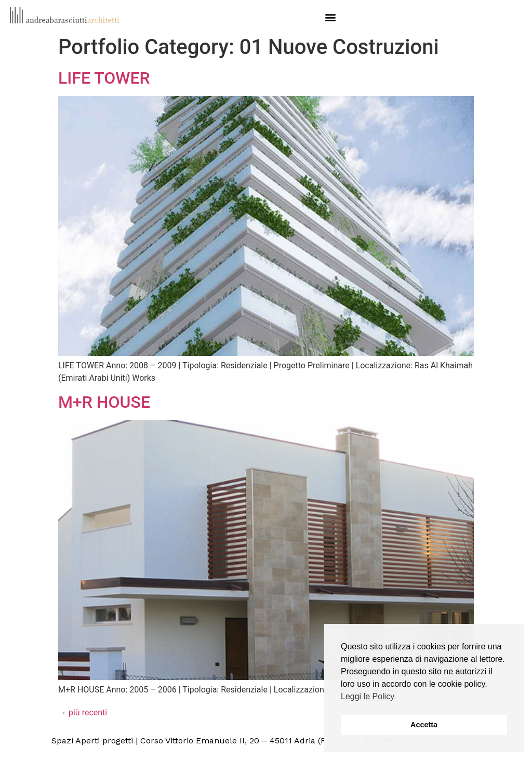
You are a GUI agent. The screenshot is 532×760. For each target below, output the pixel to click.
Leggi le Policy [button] (368, 696)
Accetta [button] (424, 725)
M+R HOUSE (104, 402)
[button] (330, 17)
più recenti (83, 712)
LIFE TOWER (104, 78)
